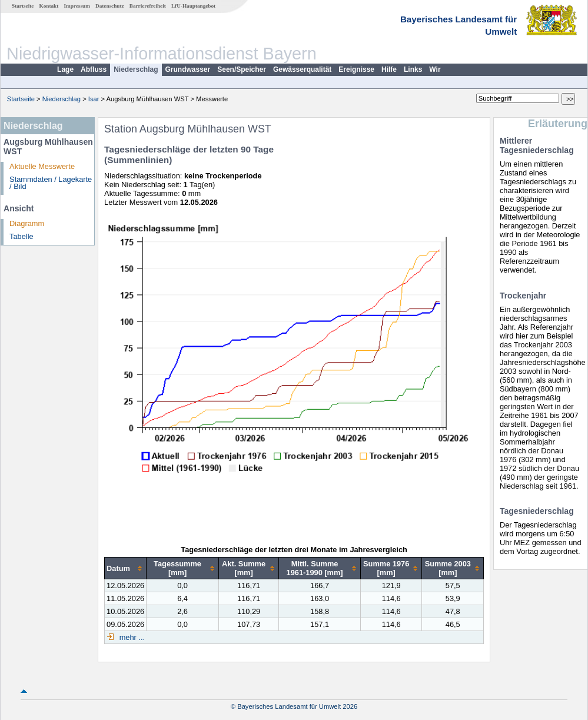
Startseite (23, 6)
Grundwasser (188, 69)
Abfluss (94, 69)
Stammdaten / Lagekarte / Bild (51, 183)
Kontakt (49, 6)
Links (413, 69)
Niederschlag (136, 69)
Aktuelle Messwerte (42, 166)
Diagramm (27, 223)
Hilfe (389, 69)
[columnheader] (126, 568)
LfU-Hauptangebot (193, 6)
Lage (65, 69)
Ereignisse (356, 69)
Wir (435, 69)
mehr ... (131, 637)
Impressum (77, 6)
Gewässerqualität (302, 69)
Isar (94, 99)
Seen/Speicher (242, 69)
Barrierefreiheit (148, 6)
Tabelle (21, 236)
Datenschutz (110, 6)
